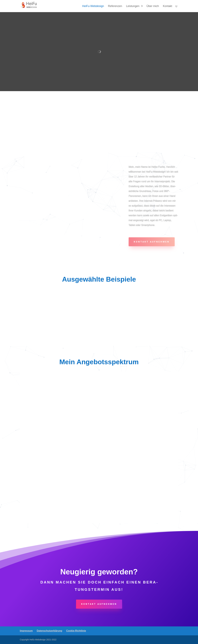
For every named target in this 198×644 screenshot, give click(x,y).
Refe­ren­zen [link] (115, 6)
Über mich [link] (153, 6)
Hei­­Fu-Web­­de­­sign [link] (93, 6)
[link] (30, 6)
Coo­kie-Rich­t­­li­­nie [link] (76, 631)
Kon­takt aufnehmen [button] (152, 242)
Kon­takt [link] (167, 6)
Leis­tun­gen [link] (133, 6)
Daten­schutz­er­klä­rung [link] (50, 631)
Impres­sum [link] (26, 631)
